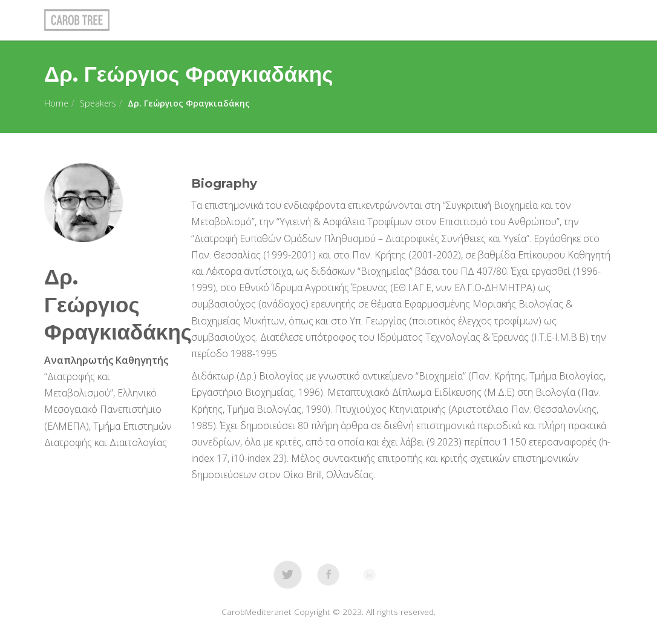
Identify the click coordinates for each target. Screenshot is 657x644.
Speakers (98, 103)
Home (56, 103)
